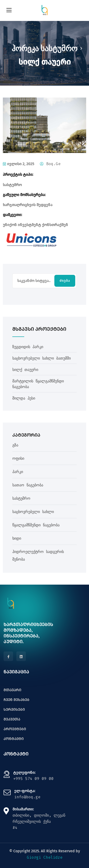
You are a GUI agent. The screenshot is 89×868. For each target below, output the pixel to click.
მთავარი (12, 690)
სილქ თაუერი (25, 370)
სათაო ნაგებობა (28, 485)
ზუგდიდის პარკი (28, 347)
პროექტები (15, 729)
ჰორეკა (25, 49)
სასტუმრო (59, 49)
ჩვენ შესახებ (16, 700)
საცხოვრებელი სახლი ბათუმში (42, 358)
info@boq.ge (27, 797)
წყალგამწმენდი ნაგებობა (36, 525)
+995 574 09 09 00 (33, 779)
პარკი (18, 472)
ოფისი (18, 458)
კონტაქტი (14, 739)
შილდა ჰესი (24, 398)
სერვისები (14, 709)
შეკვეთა (12, 719)
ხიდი (17, 538)
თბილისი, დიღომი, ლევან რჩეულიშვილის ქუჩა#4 (39, 821)
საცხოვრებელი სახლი (33, 512)
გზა (15, 445)
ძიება (65, 281)
